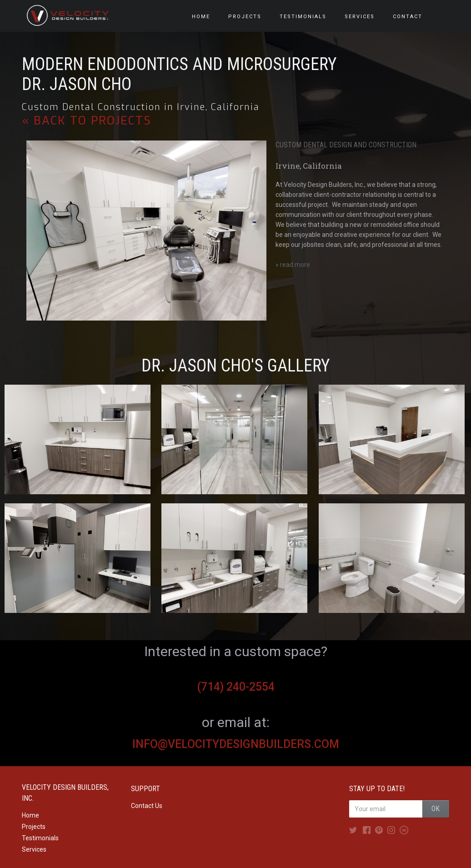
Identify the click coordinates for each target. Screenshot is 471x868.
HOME (201, 17)
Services (34, 849)
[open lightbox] (78, 439)
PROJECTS (245, 17)
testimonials (303, 17)
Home (30, 815)
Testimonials (40, 838)
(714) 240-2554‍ (236, 687)
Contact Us (147, 806)
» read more (293, 265)
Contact (408, 17)
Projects (34, 827)
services (360, 17)
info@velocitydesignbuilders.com (236, 744)
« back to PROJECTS (87, 121)
